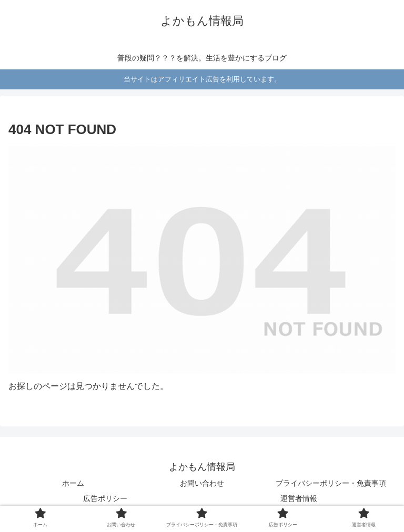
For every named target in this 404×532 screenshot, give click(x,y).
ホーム (73, 483)
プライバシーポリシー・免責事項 (331, 483)
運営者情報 (299, 498)
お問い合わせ (202, 483)
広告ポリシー (105, 498)
